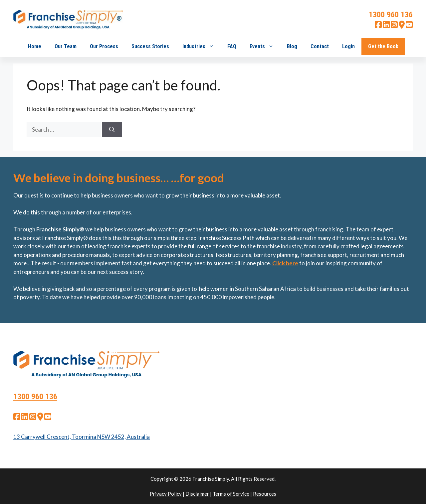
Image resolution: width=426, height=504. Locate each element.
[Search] (112, 130)
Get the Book (383, 46)
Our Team (66, 46)
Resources (265, 494)
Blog (292, 46)
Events (265, 47)
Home (35, 46)
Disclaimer (197, 494)
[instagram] (394, 26)
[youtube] (409, 26)
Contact (320, 46)
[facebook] (378, 26)
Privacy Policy (166, 494)
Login (348, 46)
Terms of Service (231, 494)
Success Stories (150, 46)
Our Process (104, 46)
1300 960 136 (391, 15)
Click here (285, 263)
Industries (202, 47)
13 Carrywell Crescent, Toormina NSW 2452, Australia (82, 437)
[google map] (402, 26)
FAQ (232, 46)
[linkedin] (386, 26)
